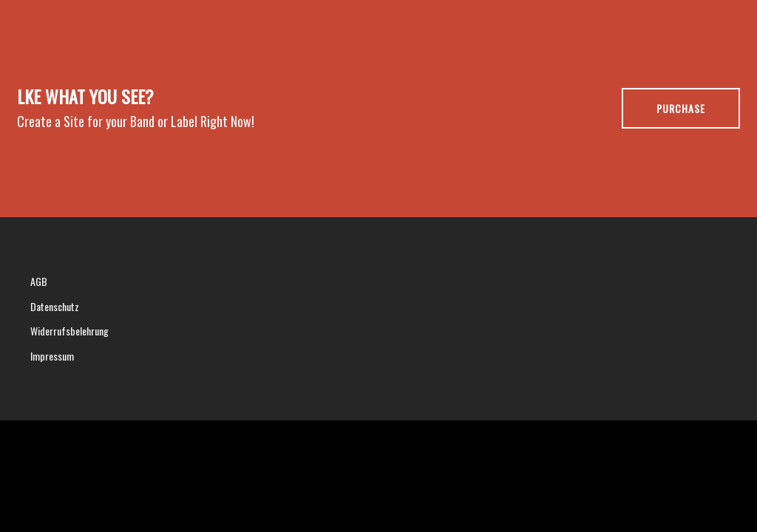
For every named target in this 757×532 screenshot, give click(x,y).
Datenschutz (55, 306)
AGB (39, 281)
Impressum (52, 356)
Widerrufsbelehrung (69, 331)
